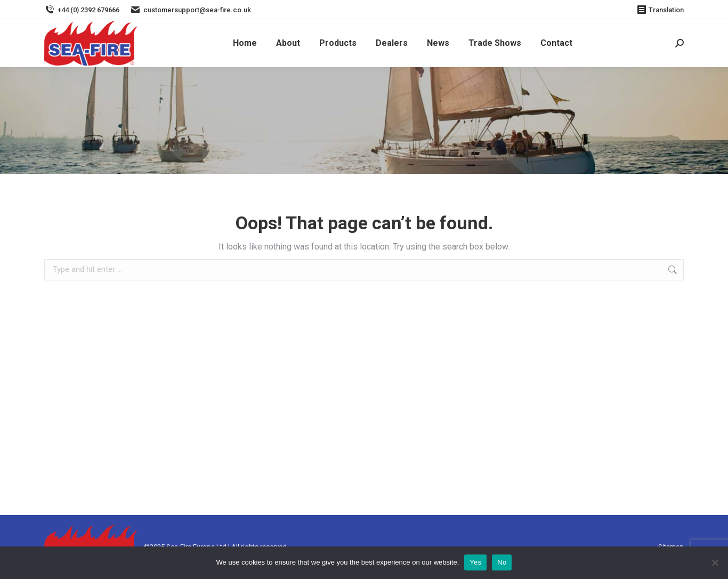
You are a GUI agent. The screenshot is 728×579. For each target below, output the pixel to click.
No (502, 562)
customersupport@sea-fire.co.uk (191, 10)
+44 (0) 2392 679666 (82, 10)
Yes (475, 562)
